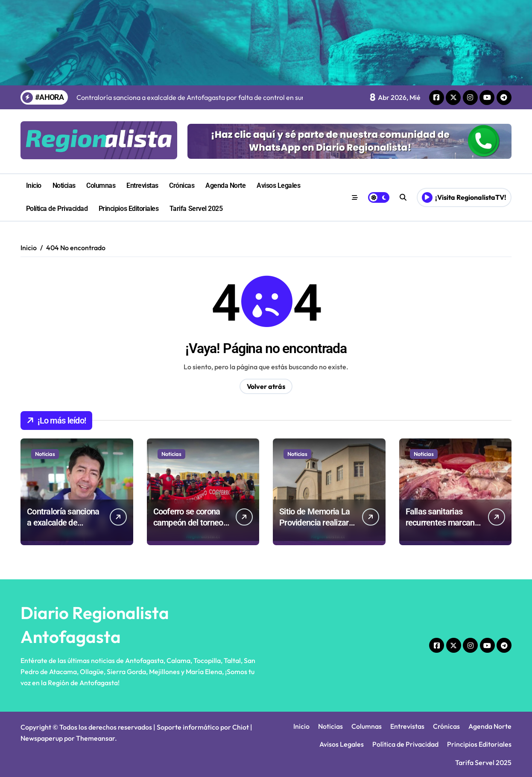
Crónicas (182, 185)
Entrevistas (142, 185)
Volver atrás (266, 386)
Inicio (34, 185)
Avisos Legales (278, 185)
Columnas (101, 185)
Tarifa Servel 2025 (196, 209)
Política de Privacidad (57, 209)
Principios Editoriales (129, 209)
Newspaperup (42, 738)
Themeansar (95, 738)
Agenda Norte (225, 185)
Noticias (64, 185)
